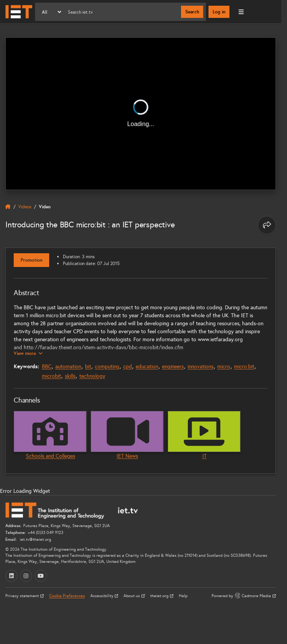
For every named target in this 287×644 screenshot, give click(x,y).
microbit (51, 376)
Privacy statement (23, 596)
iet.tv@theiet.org (35, 539)
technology (92, 376)
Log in (219, 12)
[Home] (19, 12)
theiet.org (160, 596)
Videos (25, 207)
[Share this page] (267, 225)
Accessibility (103, 596)
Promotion (32, 260)
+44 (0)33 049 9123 (46, 533)
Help (183, 596)
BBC (47, 367)
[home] (8, 207)
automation (68, 367)
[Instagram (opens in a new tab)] (26, 576)
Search (192, 12)
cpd (127, 367)
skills (70, 376)
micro (224, 367)
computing (107, 367)
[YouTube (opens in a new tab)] (41, 576)
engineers (173, 367)
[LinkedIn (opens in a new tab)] (11, 576)
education (147, 367)
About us (132, 596)
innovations (200, 367)
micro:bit (244, 367)
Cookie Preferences (67, 596)
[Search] (122, 12)
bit (88, 367)
